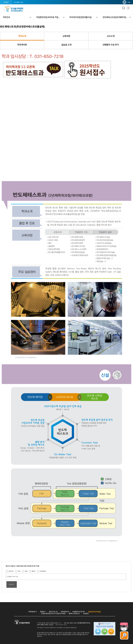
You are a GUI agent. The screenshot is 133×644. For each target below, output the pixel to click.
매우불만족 (43, 571)
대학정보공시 (33, 612)
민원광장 (86, 613)
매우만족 (11, 571)
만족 (19, 571)
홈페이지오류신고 (74, 613)
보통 (26, 571)
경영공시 (43, 612)
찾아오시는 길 (53, 612)
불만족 (34, 571)
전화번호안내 (65, 612)
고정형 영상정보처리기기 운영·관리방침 (53, 613)
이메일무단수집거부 (79, 612)
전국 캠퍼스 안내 (18, 2)
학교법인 (6, 2)
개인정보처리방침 (94, 612)
